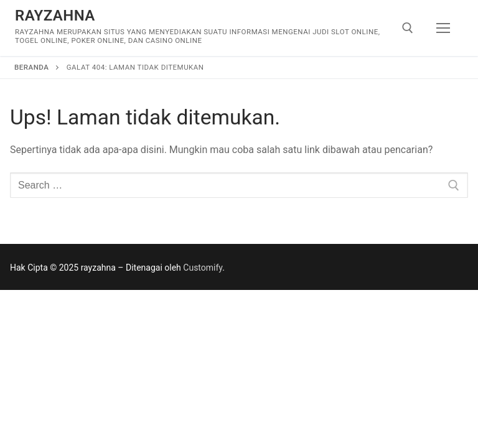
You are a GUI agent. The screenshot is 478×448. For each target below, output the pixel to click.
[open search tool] (408, 28)
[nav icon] (443, 28)
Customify (203, 268)
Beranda (31, 67)
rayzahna (55, 16)
